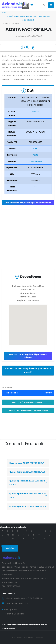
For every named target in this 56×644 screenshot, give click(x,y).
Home (5, 13)
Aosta (35, 148)
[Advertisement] (28, 240)
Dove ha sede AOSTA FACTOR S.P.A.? (27, 463)
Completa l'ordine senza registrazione (28, 410)
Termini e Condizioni (14, 614)
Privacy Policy (11, 609)
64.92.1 (36, 111)
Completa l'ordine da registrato (28, 402)
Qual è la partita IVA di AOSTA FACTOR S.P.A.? (27, 496)
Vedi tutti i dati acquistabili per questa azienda (28, 203)
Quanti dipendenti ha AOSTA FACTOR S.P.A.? (27, 483)
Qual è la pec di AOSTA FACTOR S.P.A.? (27, 506)
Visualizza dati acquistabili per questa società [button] (28, 370)
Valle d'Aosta (36, 161)
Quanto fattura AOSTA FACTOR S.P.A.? (27, 472)
